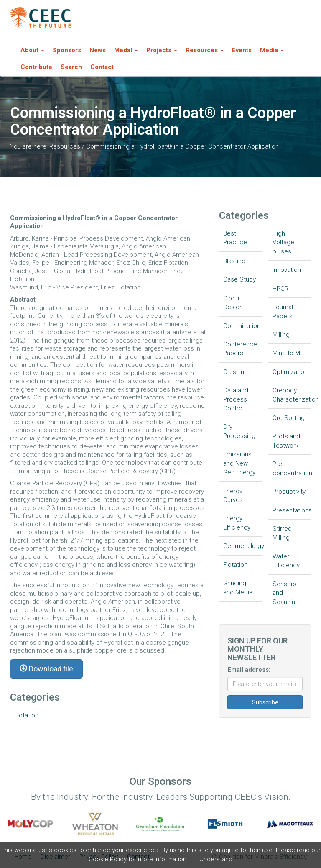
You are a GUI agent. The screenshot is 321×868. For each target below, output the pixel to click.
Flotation (26, 715)
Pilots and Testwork (286, 441)
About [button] (32, 50)
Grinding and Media (238, 588)
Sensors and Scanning (286, 593)
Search (71, 67)
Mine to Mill (288, 353)
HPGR (280, 289)
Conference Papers (240, 349)
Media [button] (272, 50)
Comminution (242, 326)
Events (242, 50)
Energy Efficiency (237, 523)
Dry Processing (239, 431)
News (98, 50)
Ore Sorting (289, 418)
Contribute (36, 67)
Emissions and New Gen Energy (239, 463)
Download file (46, 669)
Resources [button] (205, 50)
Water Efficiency (286, 561)
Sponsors (67, 50)
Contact (102, 67)
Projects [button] (162, 50)
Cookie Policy (108, 859)
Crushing (236, 372)
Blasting (234, 261)
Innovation (287, 270)
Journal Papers (283, 311)
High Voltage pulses (283, 242)
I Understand (214, 859)
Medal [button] (126, 50)
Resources (65, 146)
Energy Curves (233, 495)
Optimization (290, 372)
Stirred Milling (282, 533)
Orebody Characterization (292, 395)
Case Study (239, 279)
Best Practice (235, 238)
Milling (281, 335)
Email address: (249, 670)
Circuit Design (233, 303)
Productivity (289, 492)
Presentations (292, 510)
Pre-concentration (292, 468)
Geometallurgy (243, 546)
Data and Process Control (236, 399)
